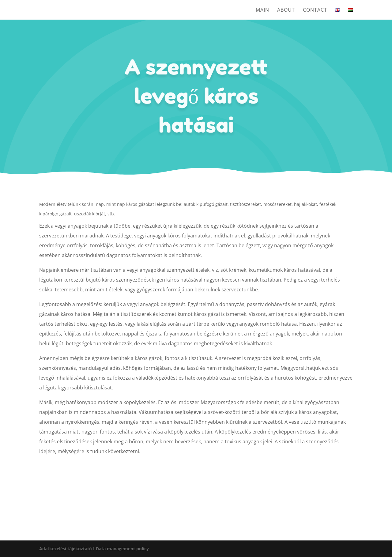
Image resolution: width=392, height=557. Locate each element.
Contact (315, 10)
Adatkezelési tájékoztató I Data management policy (94, 549)
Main (262, 10)
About (286, 10)
